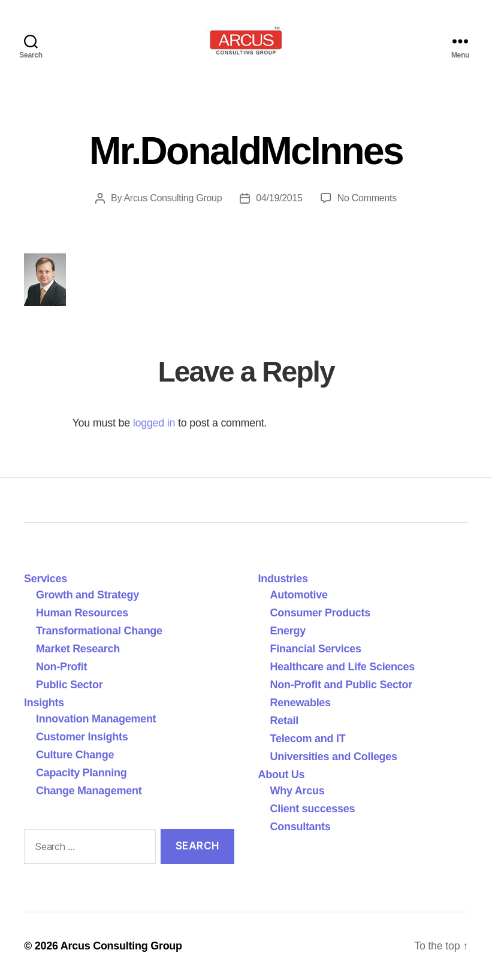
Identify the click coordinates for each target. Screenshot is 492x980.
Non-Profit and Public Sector (341, 685)
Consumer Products (320, 613)
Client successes (313, 809)
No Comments (367, 198)
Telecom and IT (308, 739)
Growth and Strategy (87, 595)
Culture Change (75, 755)
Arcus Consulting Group (173, 198)
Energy (288, 631)
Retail (284, 721)
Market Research (78, 649)
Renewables (301, 703)
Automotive (299, 595)
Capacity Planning (81, 773)
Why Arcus (298, 791)
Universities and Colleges (334, 757)
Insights (44, 703)
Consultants (301, 827)
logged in (154, 423)
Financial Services (316, 649)
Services (46, 579)
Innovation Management (96, 719)
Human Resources (82, 613)
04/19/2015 (279, 198)
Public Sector (70, 685)
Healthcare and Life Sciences (343, 667)
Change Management (89, 791)
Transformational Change (99, 631)
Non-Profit (61, 667)
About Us (282, 775)
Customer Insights (85, 737)
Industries (283, 579)
